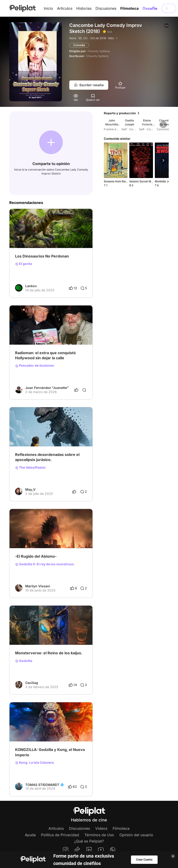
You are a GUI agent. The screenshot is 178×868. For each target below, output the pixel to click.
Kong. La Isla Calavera (34, 763)
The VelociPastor (30, 467)
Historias (84, 8)
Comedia (79, 45)
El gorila (24, 264)
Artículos (65, 8)
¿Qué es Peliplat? (89, 841)
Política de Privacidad (60, 835)
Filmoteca (129, 8)
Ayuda (30, 835)
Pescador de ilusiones (35, 366)
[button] (166, 25)
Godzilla (24, 661)
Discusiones (106, 8)
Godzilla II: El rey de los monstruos (44, 564)
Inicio (48, 8)
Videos (101, 828)
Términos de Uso (99, 835)
